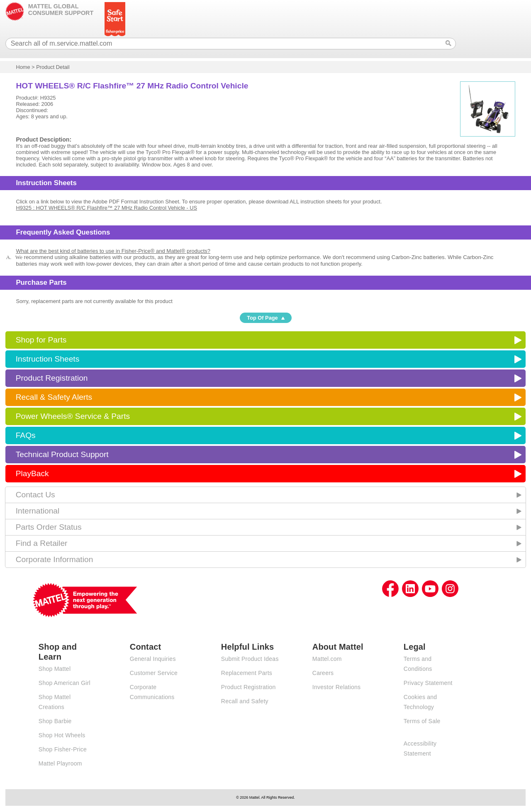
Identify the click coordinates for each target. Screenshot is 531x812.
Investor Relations (337, 687)
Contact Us (35, 495)
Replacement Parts (247, 673)
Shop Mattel (55, 669)
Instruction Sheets (48, 359)
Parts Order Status (49, 527)
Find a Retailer (42, 543)
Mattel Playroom (60, 763)
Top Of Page (262, 318)
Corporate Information (55, 559)
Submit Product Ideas (250, 659)
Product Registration (52, 378)
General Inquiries (153, 659)
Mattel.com (327, 659)
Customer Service (154, 673)
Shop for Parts (41, 340)
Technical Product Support (62, 454)
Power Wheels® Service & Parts (73, 416)
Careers (323, 673)
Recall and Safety (245, 701)
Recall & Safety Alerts (54, 397)
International (38, 511)
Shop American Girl (65, 683)
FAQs (26, 435)
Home (23, 67)
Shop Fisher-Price (63, 749)
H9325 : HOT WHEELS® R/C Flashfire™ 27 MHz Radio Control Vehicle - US (106, 208)
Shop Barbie (55, 721)
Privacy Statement (428, 683)
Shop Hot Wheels (62, 735)
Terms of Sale (422, 721)
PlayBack (32, 473)
